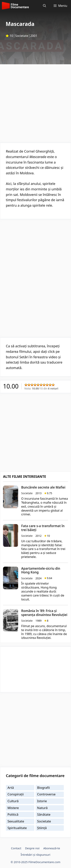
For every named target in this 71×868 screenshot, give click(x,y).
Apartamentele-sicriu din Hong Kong (41, 570)
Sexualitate (16, 821)
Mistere (13, 808)
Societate (22, 36)
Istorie (42, 801)
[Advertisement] (35, 102)
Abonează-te (52, 848)
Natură (42, 808)
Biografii (43, 788)
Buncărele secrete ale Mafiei (43, 487)
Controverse (46, 794)
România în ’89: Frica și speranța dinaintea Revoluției (44, 613)
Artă (11, 788)
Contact (16, 848)
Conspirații (16, 794)
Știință (42, 828)
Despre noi (32, 848)
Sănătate (44, 814)
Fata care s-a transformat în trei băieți (43, 528)
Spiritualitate (17, 828)
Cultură (13, 801)
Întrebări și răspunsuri (35, 855)
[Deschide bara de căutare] (44, 6)
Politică (13, 814)
